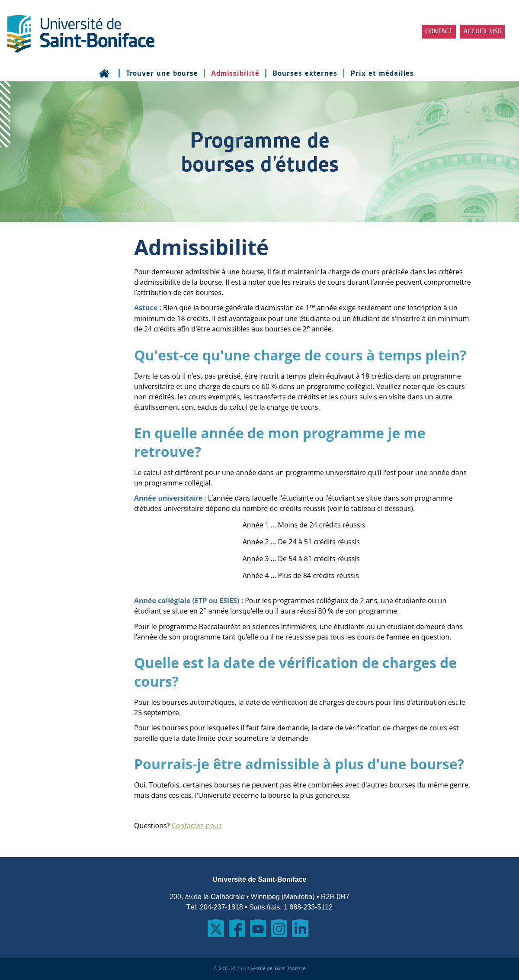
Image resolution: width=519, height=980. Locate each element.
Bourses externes (305, 73)
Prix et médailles (382, 73)
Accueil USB (483, 32)
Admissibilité (235, 73)
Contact (439, 32)
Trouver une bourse (162, 73)
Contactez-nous (197, 826)
